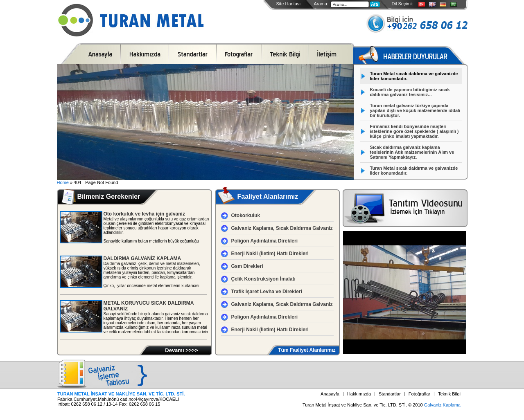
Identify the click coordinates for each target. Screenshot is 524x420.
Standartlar (390, 394)
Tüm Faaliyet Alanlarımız (307, 350)
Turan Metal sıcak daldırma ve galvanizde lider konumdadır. (414, 76)
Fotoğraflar (419, 394)
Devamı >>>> (181, 350)
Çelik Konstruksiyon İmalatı (263, 279)
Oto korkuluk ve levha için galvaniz (144, 214)
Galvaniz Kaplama (442, 405)
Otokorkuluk (246, 216)
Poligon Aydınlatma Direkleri (264, 241)
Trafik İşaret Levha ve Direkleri (267, 292)
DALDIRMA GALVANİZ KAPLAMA (142, 258)
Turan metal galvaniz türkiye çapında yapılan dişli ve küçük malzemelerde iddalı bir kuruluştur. (415, 110)
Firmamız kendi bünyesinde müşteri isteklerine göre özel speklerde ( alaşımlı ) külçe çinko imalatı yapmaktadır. (414, 131)
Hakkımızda (359, 394)
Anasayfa (330, 394)
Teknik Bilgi (449, 394)
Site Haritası (289, 4)
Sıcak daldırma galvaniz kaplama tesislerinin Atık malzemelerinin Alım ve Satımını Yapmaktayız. (412, 152)
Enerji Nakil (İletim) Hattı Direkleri (270, 254)
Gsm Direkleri (247, 266)
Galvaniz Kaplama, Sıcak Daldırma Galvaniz (282, 228)
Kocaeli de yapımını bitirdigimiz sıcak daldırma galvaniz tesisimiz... (410, 92)
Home (63, 182)
